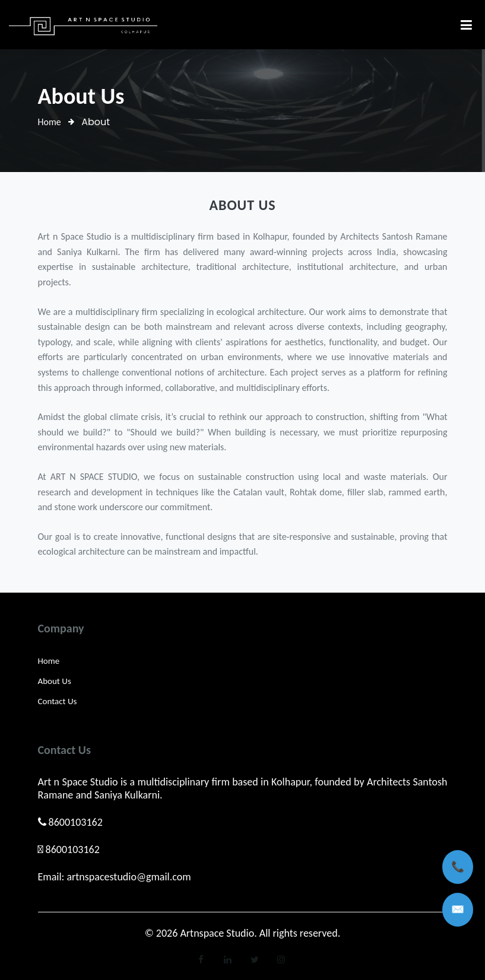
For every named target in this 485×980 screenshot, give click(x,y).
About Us (55, 681)
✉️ (458, 909)
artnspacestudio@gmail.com (129, 877)
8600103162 (76, 822)
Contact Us (58, 701)
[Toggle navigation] (466, 25)
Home (50, 122)
